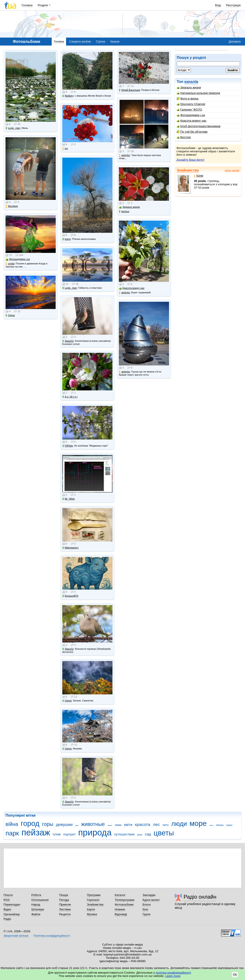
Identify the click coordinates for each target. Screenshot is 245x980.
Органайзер (12, 914)
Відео (7, 909)
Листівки (65, 909)
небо (211, 825)
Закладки (149, 895)
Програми (94, 895)
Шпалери (38, 909)
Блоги (147, 905)
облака (220, 825)
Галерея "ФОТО (189, 110)
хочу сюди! (232, 170)
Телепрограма (124, 900)
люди (179, 824)
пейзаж (36, 832)
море (198, 823)
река (140, 835)
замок (110, 825)
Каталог (120, 895)
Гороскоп (93, 900)
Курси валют (151, 900)
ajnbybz (124, 155)
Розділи (43, 5)
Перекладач (12, 905)
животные (93, 824)
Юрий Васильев (129, 90)
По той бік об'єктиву (192, 132)
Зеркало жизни (189, 87)
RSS (7, 900)
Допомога (235, 42)
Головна (27, 5)
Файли (36, 914)
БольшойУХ (70, 596)
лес (156, 824)
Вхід (218, 5)
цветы (164, 833)
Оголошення (40, 900)
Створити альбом (80, 42)
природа (95, 832)
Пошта (8, 895)
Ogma (10, 315)
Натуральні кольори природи (198, 93)
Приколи (65, 905)
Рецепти (65, 914)
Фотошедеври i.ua (191, 115)
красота (143, 824)
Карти (91, 909)
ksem (66, 239)
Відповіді (121, 914)
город (30, 823)
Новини (120, 909)
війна (12, 824)
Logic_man (13, 128)
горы (48, 824)
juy (65, 148)
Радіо (7, 919)
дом (77, 825)
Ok (235, 975)
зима (118, 825)
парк (12, 833)
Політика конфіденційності (52, 936)
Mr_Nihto (69, 499)
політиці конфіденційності (173, 973)
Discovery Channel (191, 104)
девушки (64, 824)
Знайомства (188, 170)
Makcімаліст (70, 548)
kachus (124, 211)
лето (165, 825)
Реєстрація (233, 5)
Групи (146, 914)
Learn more (173, 976)
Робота (36, 895)
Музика (92, 914)
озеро (229, 825)
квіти (128, 825)
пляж (57, 834)
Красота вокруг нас (192, 121)
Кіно (145, 909)
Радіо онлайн (200, 897)
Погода (64, 900)
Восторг (184, 137)
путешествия (124, 834)
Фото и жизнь (188, 98)
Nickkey (68, 96)
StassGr (68, 341)
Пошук (64, 895)
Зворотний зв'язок (16, 936)
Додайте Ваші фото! (190, 160)
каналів (191, 82)
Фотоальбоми (124, 905)
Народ (36, 905)
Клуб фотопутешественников (199, 126)
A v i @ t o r (70, 397)
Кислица (12, 206)
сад (148, 834)
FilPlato (68, 446)
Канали (115, 42)
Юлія (199, 176)
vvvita (10, 264)
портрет (69, 834)
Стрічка (101, 42)
